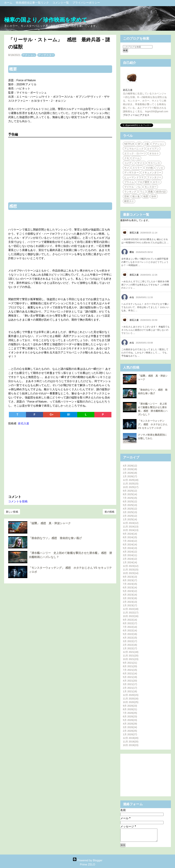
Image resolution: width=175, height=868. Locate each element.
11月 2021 (131, 656)
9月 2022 (130, 620)
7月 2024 (130, 541)
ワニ (142, 192)
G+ (52, 415)
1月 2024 (130, 562)
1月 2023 (130, 605)
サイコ (141, 163)
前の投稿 (109, 512)
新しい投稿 (12, 512)
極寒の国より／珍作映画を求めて (46, 20)
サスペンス (154, 163)
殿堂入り (129, 201)
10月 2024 (131, 530)
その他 (149, 168)
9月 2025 (130, 491)
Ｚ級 (146, 144)
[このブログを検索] (138, 47)
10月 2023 (131, 573)
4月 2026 (130, 466)
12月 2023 (131, 566)
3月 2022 (130, 641)
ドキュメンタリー (152, 173)
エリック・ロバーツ (135, 153)
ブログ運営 (143, 182)
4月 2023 (130, 595)
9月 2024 (130, 534)
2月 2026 (130, 473)
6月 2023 (130, 587)
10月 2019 (131, 745)
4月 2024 (130, 552)
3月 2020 (130, 727)
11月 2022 (131, 613)
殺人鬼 (136, 196)
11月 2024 (131, 527)
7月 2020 (130, 713)
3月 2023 (130, 598)
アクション (29, 55)
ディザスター (46, 55)
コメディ (129, 163)
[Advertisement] (60, 459)
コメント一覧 (61, 3)
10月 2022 (131, 616)
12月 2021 (131, 652)
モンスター (151, 187)
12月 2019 (131, 738)
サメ (127, 168)
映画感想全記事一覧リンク (33, 3)
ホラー (156, 182)
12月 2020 (131, 695)
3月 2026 (130, 469)
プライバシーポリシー (86, 3)
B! (69, 415)
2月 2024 (130, 559)
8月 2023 (130, 580)
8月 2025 (130, 494)
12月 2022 (131, 609)
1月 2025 (130, 519)
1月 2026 (130, 476)
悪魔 (150, 192)
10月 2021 (131, 659)
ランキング (130, 192)
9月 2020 (130, 706)
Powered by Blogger (87, 860)
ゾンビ (160, 168)
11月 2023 (131, 570)
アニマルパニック (134, 149)
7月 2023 (130, 584)
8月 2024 (130, 537)
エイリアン (153, 149)
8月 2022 (130, 623)
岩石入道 (128, 90)
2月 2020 (130, 731)
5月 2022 (130, 634)
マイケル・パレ (133, 187)
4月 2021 (130, 681)
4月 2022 (130, 638)
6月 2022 (130, 630)
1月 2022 (130, 648)
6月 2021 (130, 673)
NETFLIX (129, 144)
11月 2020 (131, 699)
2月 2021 (130, 688)
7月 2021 (130, 670)
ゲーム (136, 158)
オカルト (154, 153)
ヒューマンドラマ (134, 177)
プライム (129, 182)
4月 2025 (130, 509)
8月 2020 (130, 709)
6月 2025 (130, 501)
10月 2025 (131, 487)
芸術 (127, 196)
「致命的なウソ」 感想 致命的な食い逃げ (55, 538)
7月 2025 (130, 498)
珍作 (154, 196)
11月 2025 (131, 484)
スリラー (137, 168)
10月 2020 (131, 702)
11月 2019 (131, 742)
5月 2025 (130, 505)
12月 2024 (131, 523)
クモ (127, 158)
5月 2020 (130, 720)
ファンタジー (154, 177)
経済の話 (161, 192)
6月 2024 (130, 544)
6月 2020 (130, 716)
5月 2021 (130, 677)
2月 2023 (130, 602)
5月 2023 (130, 591)
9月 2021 (130, 663)
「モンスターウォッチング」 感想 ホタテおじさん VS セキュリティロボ (153, 424)
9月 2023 (130, 577)
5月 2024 (130, 548)
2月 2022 (130, 645)
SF (139, 144)
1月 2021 (130, 691)
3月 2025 (130, 512)
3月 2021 (130, 684)
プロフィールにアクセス (136, 115)
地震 (146, 196)
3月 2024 (130, 555)
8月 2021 (130, 666)
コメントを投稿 (18, 501)
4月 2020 (130, 724)
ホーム (9, 3)
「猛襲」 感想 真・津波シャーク (50, 523)
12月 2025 (131, 480)
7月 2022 (130, 627)
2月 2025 (130, 516)
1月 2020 (130, 734)
